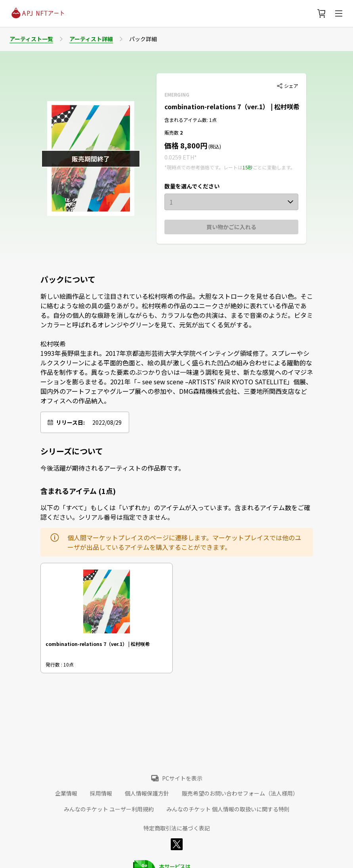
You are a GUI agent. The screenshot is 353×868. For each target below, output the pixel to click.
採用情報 (101, 793)
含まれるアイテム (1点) (78, 491)
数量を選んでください (192, 186)
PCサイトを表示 (182, 778)
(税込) (214, 146)
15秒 (248, 167)
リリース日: (70, 422)
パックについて (68, 279)
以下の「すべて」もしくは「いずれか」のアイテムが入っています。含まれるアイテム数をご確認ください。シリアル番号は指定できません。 (175, 512)
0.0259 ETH (179, 157)
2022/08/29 (107, 422)
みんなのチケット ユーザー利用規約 (109, 809)
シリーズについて (72, 451)
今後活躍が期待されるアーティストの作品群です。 (113, 468)
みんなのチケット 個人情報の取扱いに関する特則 (228, 809)
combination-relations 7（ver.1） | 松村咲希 (232, 106)
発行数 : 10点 (60, 664)
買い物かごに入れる (231, 227)
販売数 (172, 132)
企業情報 (66, 793)
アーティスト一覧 (31, 39)
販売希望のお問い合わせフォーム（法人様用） (240, 793)
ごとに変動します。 (274, 167)
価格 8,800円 (186, 145)
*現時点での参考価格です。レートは (203, 167)
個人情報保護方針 (147, 793)
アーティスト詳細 (91, 39)
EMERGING (177, 94)
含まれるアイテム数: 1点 (191, 120)
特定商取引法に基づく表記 (177, 828)
